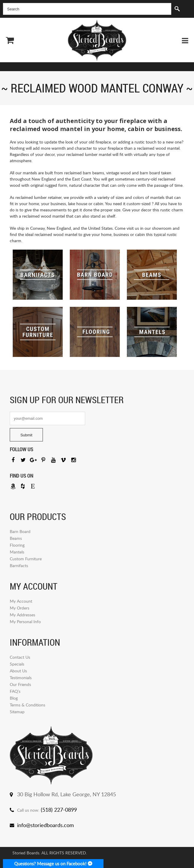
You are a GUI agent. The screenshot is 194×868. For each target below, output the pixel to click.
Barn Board (20, 531)
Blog (14, 698)
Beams (16, 538)
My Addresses (22, 615)
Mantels (17, 552)
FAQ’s (15, 691)
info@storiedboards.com (46, 825)
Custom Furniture (26, 559)
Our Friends (20, 684)
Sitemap (17, 712)
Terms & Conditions (28, 705)
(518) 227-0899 (59, 810)
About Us (18, 671)
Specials (17, 664)
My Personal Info (25, 622)
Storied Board (97, 40)
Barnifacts (19, 565)
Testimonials (21, 678)
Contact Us (20, 657)
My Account (21, 601)
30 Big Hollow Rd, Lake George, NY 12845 (67, 794)
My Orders (20, 608)
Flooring (17, 545)
